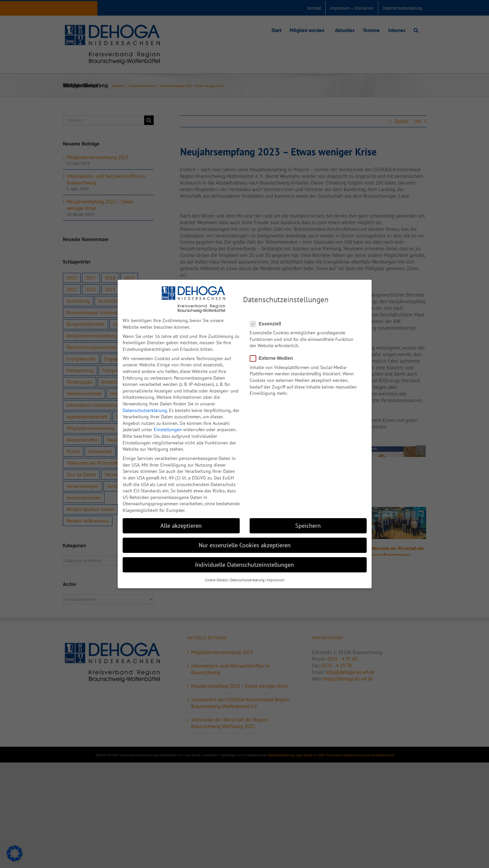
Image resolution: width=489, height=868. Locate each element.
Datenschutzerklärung (145, 410)
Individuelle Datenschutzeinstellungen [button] (244, 565)
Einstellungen (168, 430)
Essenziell (268, 324)
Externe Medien (274, 358)
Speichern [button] (308, 526)
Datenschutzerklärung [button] (247, 580)
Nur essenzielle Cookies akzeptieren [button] (245, 545)
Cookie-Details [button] (216, 580)
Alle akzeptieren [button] (181, 526)
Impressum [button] (276, 580)
